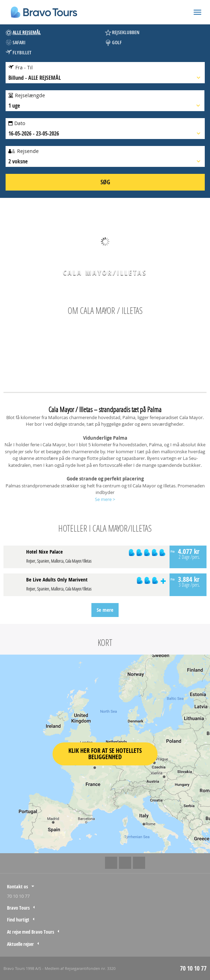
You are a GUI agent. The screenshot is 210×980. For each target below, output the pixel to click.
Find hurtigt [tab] (18, 920)
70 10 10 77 (18, 896)
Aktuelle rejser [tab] (20, 944)
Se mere (105, 610)
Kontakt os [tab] (17, 886)
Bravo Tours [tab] (18, 908)
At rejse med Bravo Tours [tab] (31, 932)
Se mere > (105, 499)
